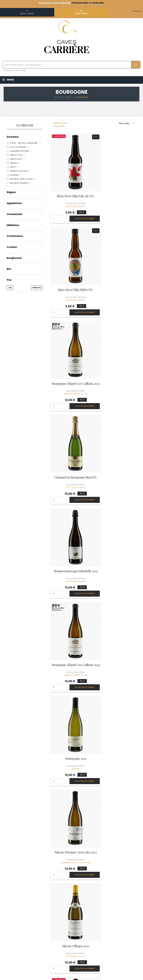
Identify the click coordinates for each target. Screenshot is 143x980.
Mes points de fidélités (93, 900)
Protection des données (69, 917)
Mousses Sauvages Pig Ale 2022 (71, 610)
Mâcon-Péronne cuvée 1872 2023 (118, 443)
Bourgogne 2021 (71, 441)
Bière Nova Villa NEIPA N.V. (118, 187)
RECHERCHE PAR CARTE (14, 70)
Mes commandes (94, 893)
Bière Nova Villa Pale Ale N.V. (71, 187)
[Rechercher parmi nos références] (71, 65)
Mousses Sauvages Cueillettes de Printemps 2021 (118, 527)
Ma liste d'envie (93, 907)
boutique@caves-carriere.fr (20, 900)
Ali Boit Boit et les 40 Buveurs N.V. (118, 612)
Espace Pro (67, 932)
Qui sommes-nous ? (71, 886)
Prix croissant (128, 123)
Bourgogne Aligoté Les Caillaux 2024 (118, 358)
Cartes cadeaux (94, 912)
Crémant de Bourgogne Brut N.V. (118, 273)
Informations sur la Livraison (71, 894)
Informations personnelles (92, 886)
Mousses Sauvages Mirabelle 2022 (72, 358)
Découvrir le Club (118, 885)
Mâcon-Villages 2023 (71, 525)
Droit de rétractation (68, 925)
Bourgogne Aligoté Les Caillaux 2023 (71, 273)
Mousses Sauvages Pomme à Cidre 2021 (71, 696)
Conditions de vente (69, 903)
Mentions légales (70, 910)
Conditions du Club (119, 895)
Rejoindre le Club (118, 890)
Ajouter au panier (79, 209)
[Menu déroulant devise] (137, 11)
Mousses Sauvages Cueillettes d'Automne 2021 (118, 696)
